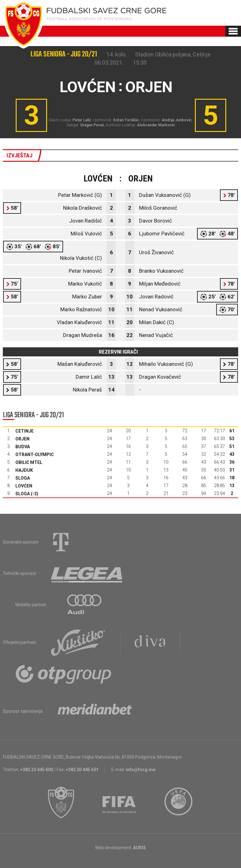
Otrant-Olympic (35, 455)
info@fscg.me (141, 770)
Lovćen (24, 486)
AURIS (139, 848)
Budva (23, 447)
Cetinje (24, 431)
